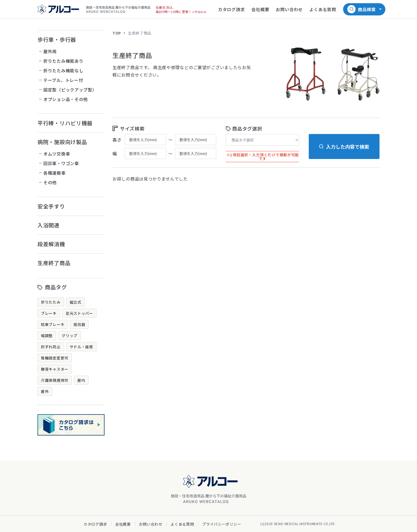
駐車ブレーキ (53, 324)
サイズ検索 (132, 128)
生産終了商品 (54, 263)
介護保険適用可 (55, 380)
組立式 (76, 302)
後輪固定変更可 (55, 358)
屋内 (81, 380)
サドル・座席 (81, 347)
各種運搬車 (55, 173)
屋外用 (50, 51)
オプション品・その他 (66, 99)
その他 (50, 182)
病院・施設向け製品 (62, 142)
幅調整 (47, 336)
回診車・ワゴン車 (61, 163)
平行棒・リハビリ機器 (65, 123)
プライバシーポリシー (222, 524)
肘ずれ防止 (51, 347)
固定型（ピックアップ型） (70, 90)
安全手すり (51, 206)
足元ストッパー (79, 313)
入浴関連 (49, 225)
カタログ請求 (95, 524)
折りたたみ (51, 302)
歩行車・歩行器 (57, 39)
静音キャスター (55, 369)
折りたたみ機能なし (63, 70)
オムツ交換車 (57, 154)
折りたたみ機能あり (63, 61)
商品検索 (367, 9)
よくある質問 (182, 524)
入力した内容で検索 (348, 146)
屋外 (45, 391)
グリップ (70, 336)
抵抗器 (79, 324)
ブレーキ (49, 313)
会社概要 (123, 524)
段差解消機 (51, 244)
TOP (117, 33)
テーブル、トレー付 (63, 80)
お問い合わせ (151, 524)
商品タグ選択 (247, 128)
